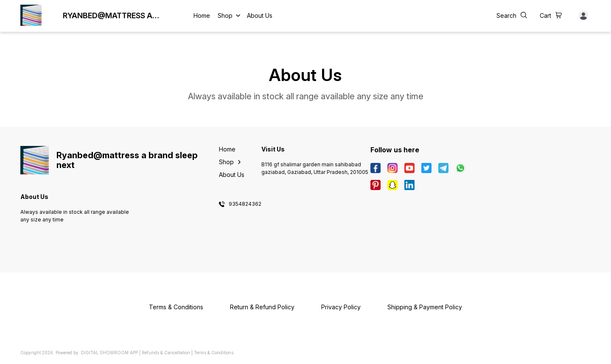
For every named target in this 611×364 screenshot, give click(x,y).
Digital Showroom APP (109, 353)
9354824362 (245, 204)
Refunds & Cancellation (166, 353)
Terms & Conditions (214, 353)
